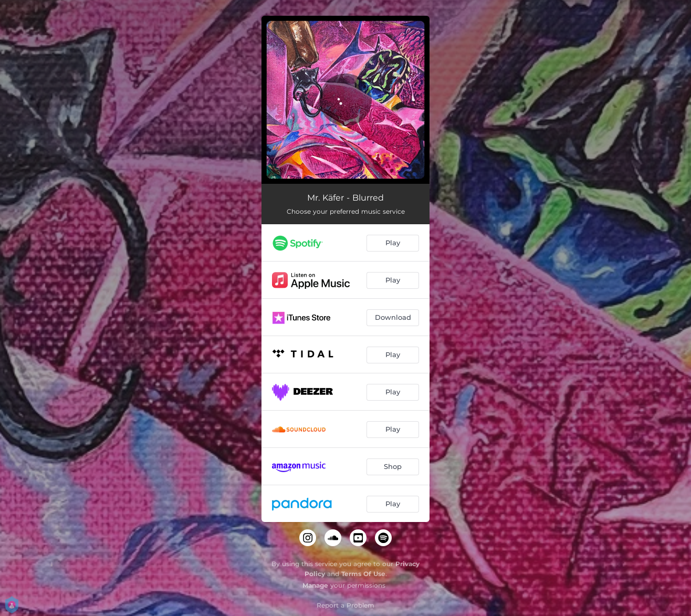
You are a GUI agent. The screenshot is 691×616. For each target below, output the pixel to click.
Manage (315, 585)
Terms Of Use (363, 574)
